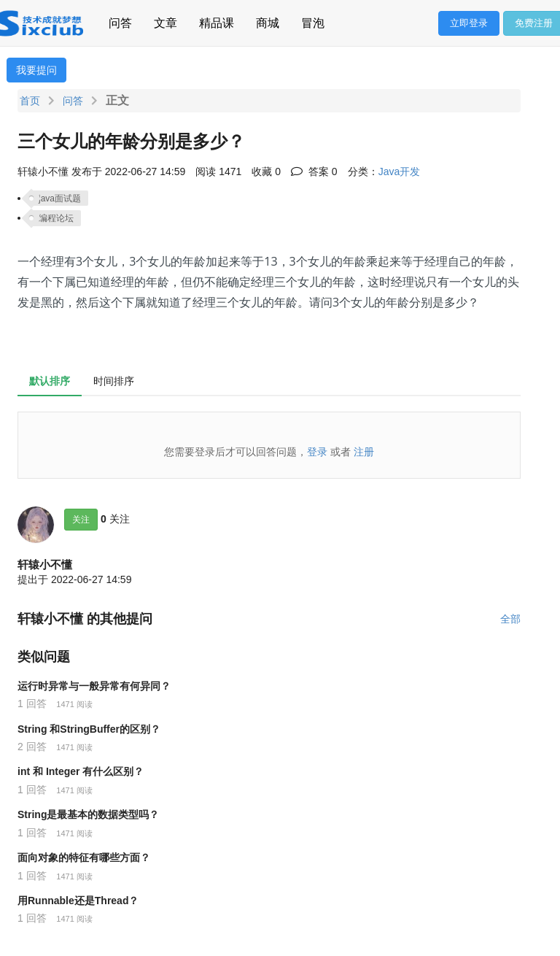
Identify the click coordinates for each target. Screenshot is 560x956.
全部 (510, 619)
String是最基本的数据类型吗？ (88, 814)
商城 (268, 21)
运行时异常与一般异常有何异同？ (94, 686)
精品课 (217, 21)
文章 (166, 21)
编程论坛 (56, 218)
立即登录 (469, 23)
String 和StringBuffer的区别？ (89, 729)
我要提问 (36, 70)
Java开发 (400, 171)
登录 (317, 452)
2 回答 (32, 747)
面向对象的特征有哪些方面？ (84, 857)
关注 (81, 520)
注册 (364, 452)
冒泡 (313, 21)
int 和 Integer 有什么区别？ (81, 771)
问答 (120, 21)
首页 (30, 101)
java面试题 (60, 198)
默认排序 (50, 381)
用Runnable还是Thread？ (78, 901)
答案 (314, 171)
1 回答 (32, 703)
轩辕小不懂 (45, 564)
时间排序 (114, 381)
